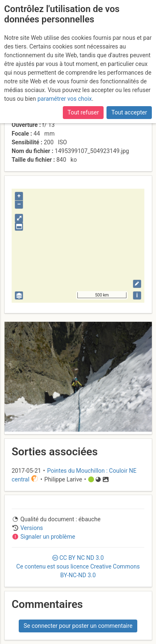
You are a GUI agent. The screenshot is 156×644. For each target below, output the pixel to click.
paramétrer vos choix (65, 99)
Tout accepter (129, 112)
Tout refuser (83, 112)
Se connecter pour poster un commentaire (78, 626)
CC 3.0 (78, 566)
